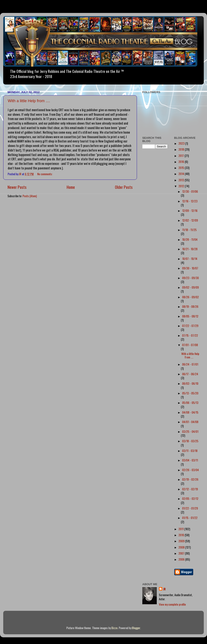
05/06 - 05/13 (190, 403)
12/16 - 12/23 (190, 201)
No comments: (45, 174)
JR (164, 589)
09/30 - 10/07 (190, 268)
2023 (182, 143)
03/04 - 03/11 (190, 460)
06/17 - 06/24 (190, 374)
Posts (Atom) (30, 196)
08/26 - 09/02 (191, 297)
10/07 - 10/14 (190, 259)
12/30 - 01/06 (190, 191)
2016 (182, 162)
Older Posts (124, 187)
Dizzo (114, 628)
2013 (182, 180)
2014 (182, 174)
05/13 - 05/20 (190, 393)
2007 (182, 553)
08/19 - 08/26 (190, 306)
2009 (182, 541)
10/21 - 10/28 (190, 249)
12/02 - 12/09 (190, 220)
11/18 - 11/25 (189, 230)
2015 (182, 168)
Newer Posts (17, 187)
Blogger (136, 628)
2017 (182, 156)
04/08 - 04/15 (190, 412)
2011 (181, 529)
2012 (182, 186)
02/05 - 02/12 (190, 499)
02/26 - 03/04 (191, 470)
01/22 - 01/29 (190, 508)
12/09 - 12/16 (190, 211)
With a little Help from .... (29, 101)
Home (71, 187)
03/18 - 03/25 (190, 441)
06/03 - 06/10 (190, 383)
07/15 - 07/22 (190, 335)
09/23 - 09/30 (191, 278)
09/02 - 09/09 (191, 287)
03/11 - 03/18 (190, 451)
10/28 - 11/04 (190, 239)
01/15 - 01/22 (190, 518)
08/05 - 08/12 (190, 316)
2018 (182, 149)
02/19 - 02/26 (190, 479)
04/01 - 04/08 (190, 422)
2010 (182, 535)
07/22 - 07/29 (190, 326)
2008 (182, 547)
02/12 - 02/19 (190, 489)
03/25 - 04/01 (190, 431)
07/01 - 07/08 (190, 345)
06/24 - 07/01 (190, 364)
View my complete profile (172, 604)
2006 (182, 559)
